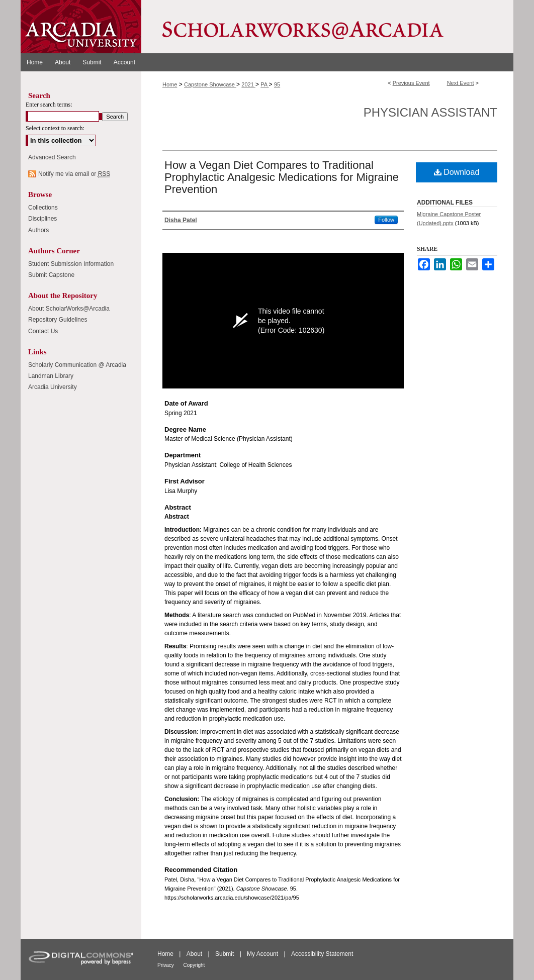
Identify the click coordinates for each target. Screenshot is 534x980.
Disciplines (42, 219)
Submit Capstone (51, 275)
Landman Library (51, 376)
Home (170, 84)
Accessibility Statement (322, 954)
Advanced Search (52, 157)
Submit (226, 954)
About (195, 954)
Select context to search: (55, 128)
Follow (386, 220)
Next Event (461, 83)
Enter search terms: (49, 105)
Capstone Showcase (210, 84)
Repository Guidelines (58, 320)
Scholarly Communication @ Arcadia (77, 365)
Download (457, 172)
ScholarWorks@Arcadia (327, 27)
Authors (38, 230)
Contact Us (43, 331)
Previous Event (411, 83)
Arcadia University (53, 387)
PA (264, 84)
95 (277, 84)
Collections (43, 208)
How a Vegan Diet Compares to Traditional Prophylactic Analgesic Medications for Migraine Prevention (282, 177)
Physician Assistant (430, 112)
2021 (248, 84)
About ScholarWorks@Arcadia (69, 309)
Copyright (194, 965)
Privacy (166, 965)
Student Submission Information (71, 264)
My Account (263, 954)
